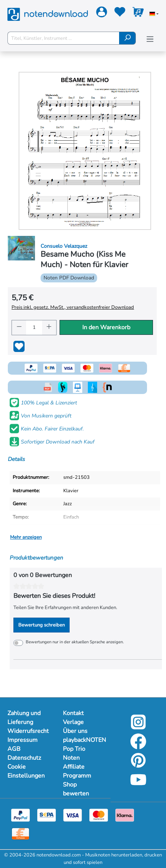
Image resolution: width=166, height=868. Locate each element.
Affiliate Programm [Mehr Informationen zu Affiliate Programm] (77, 771)
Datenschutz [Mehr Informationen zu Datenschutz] (24, 758)
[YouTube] (138, 785)
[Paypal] (20, 815)
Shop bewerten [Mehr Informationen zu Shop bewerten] (76, 789)
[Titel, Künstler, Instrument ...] (63, 38)
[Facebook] (138, 747)
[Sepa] (47, 815)
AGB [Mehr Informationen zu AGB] (14, 749)
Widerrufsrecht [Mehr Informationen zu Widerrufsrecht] (28, 731)
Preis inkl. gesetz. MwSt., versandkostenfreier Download (73, 307)
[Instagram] (138, 728)
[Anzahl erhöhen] (49, 328)
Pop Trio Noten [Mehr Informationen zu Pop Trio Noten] (74, 753)
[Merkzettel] (119, 13)
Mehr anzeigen (26, 537)
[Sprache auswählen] (154, 15)
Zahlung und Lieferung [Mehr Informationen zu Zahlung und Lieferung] (24, 718)
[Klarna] (125, 815)
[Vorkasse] (20, 833)
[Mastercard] (99, 815)
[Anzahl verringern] (19, 328)
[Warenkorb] (137, 13)
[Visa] (73, 815)
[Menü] (150, 39)
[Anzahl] (34, 328)
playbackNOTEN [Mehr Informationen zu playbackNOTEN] (83, 740)
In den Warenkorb (106, 327)
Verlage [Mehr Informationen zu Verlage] (73, 722)
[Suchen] (127, 38)
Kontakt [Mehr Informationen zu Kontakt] (73, 713)
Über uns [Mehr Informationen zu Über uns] (75, 731)
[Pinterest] (138, 766)
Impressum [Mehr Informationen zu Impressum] (23, 740)
